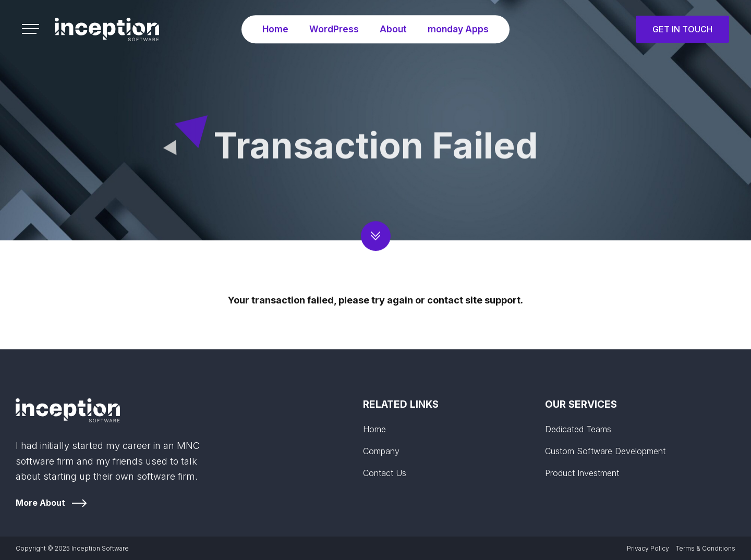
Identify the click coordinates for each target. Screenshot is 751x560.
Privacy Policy (648, 548)
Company (381, 451)
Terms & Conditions (706, 548)
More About (40, 503)
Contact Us (385, 473)
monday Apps (459, 29)
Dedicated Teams (578, 429)
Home (274, 29)
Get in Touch (682, 29)
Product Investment (582, 473)
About (392, 29)
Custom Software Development (605, 451)
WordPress (333, 29)
